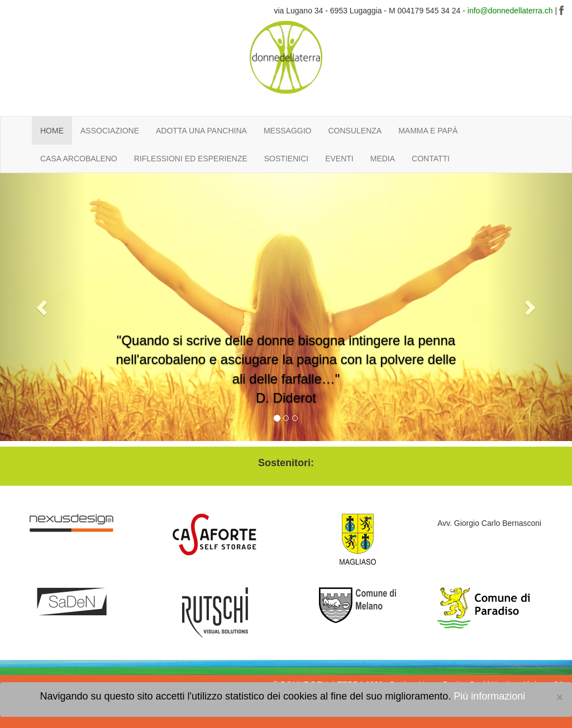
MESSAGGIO (288, 131)
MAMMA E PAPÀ (428, 131)
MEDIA (383, 159)
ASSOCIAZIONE (110, 131)
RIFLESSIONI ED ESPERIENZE (191, 159)
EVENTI (339, 159)
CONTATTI (431, 159)
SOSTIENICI (286, 159)
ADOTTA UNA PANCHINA (201, 131)
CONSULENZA (355, 131)
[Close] (560, 697)
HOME (52, 131)
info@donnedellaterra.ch (510, 11)
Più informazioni (489, 696)
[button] (43, 307)
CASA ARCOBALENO (79, 159)
